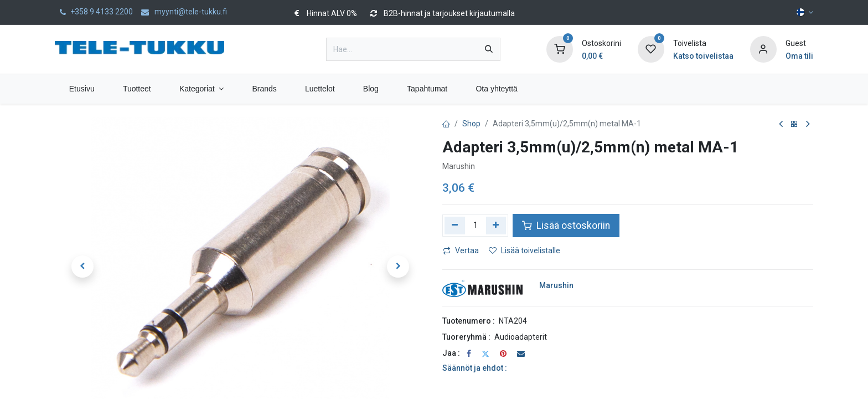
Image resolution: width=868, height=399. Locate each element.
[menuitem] (82, 89)
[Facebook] (469, 354)
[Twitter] (485, 354)
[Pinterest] (503, 354)
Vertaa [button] (461, 250)
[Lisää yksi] (496, 226)
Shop (471, 124)
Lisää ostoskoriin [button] (566, 226)
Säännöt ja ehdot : (475, 368)
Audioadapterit (521, 337)
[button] (82, 267)
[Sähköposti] (521, 354)
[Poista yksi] (455, 226)
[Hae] (489, 49)
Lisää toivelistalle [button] (525, 250)
